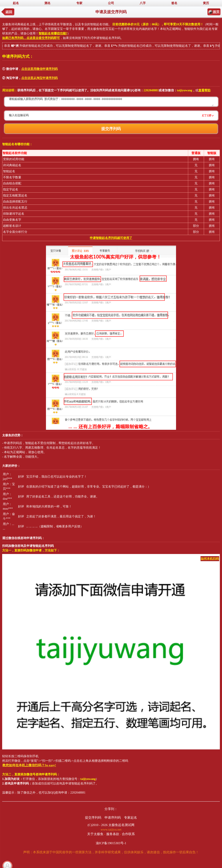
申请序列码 (113, 818)
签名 (174, 3)
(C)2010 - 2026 (98, 825)
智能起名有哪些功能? (53, 33)
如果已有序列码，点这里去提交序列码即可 (31, 38)
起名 (16, 3)
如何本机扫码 (210, 559)
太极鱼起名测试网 (121, 825)
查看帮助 (204, 90)
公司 (111, 3)
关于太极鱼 (95, 834)
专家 (79, 3)
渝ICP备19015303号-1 (111, 843)
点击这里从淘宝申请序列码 (39, 78)
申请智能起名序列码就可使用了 (111, 238)
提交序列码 (93, 818)
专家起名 (131, 818)
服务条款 (113, 834)
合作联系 (128, 834)
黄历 (206, 3)
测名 (47, 3)
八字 (143, 3)
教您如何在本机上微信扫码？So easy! (29, 765)
